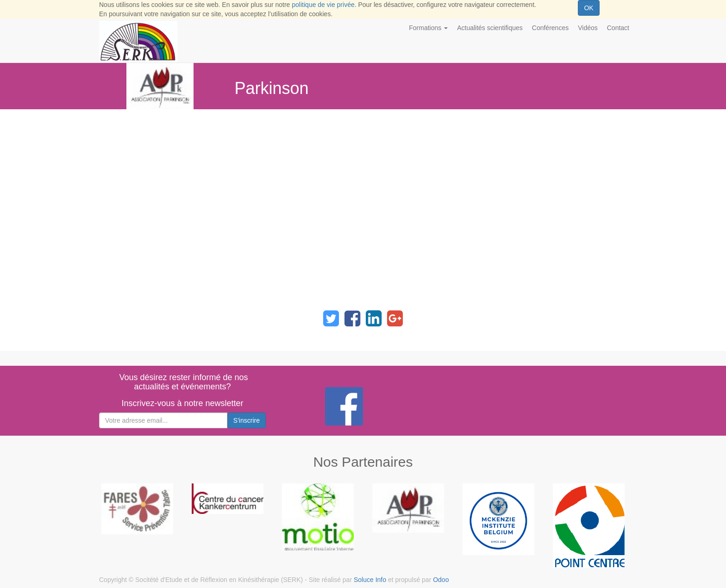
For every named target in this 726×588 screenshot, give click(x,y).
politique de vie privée (323, 5)
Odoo (441, 580)
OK (588, 8)
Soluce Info (370, 580)
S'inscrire (247, 420)
